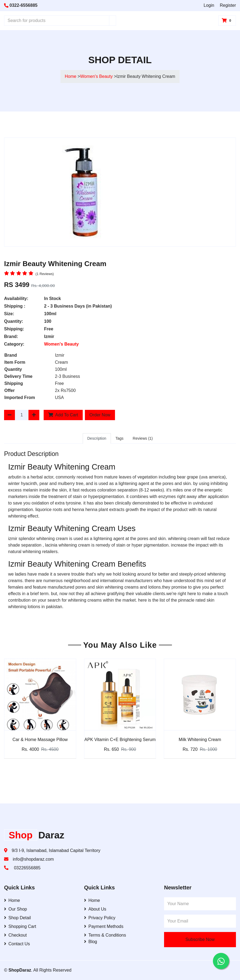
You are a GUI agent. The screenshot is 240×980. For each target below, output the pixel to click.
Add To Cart (63, 415)
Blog (91, 942)
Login (209, 5)
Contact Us (17, 944)
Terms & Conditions (105, 935)
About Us (95, 909)
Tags (120, 438)
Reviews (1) (143, 438)
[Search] (113, 21)
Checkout (15, 935)
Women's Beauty (97, 76)
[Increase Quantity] (34, 415)
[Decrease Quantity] (9, 415)
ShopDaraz (20, 970)
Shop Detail (17, 918)
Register (228, 5)
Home (71, 76)
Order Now (100, 415)
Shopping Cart (20, 926)
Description (97, 438)
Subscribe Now (200, 939)
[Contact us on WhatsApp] (221, 961)
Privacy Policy (100, 918)
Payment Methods (104, 926)
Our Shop (15, 909)
